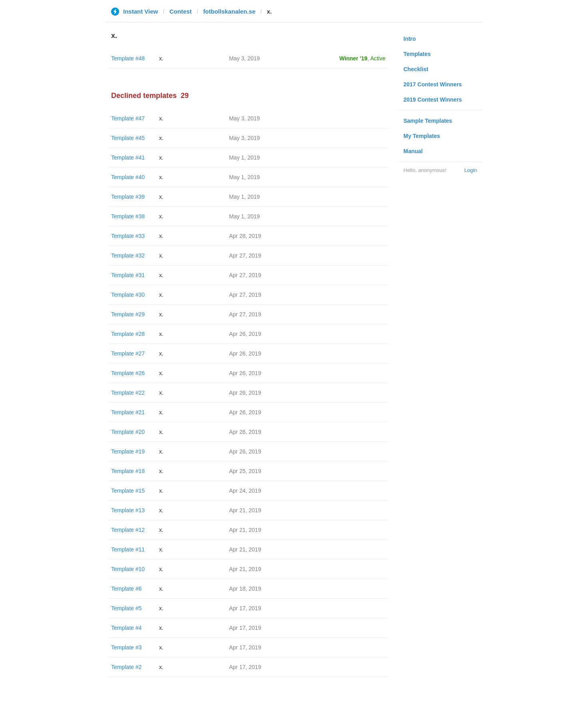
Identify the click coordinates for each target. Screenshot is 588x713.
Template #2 (126, 667)
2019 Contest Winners (433, 100)
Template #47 (128, 118)
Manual (413, 151)
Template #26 (128, 373)
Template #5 (126, 608)
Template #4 (126, 628)
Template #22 (128, 393)
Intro (410, 39)
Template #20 (128, 432)
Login (470, 170)
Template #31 (128, 275)
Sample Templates (428, 121)
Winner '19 (353, 58)
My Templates (422, 136)
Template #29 (128, 314)
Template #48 (128, 58)
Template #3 (126, 647)
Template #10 (128, 569)
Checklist (416, 69)
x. (161, 58)
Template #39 (128, 197)
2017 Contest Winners (433, 84)
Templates (417, 54)
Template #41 (128, 158)
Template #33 (128, 236)
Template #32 (128, 256)
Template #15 (128, 491)
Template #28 (128, 334)
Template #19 (128, 451)
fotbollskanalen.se (229, 11)
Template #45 (128, 138)
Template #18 (128, 471)
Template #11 (128, 549)
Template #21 (128, 412)
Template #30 (128, 295)
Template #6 (126, 589)
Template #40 (128, 177)
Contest (181, 11)
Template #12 (128, 530)
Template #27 (128, 354)
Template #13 (128, 510)
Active (378, 58)
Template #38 (128, 216)
